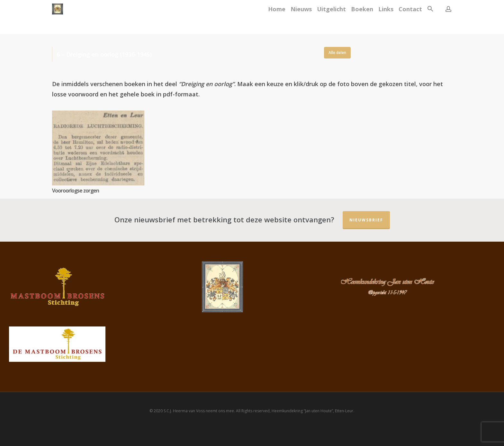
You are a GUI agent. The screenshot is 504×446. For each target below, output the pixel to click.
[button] (430, 17)
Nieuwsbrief (366, 220)
